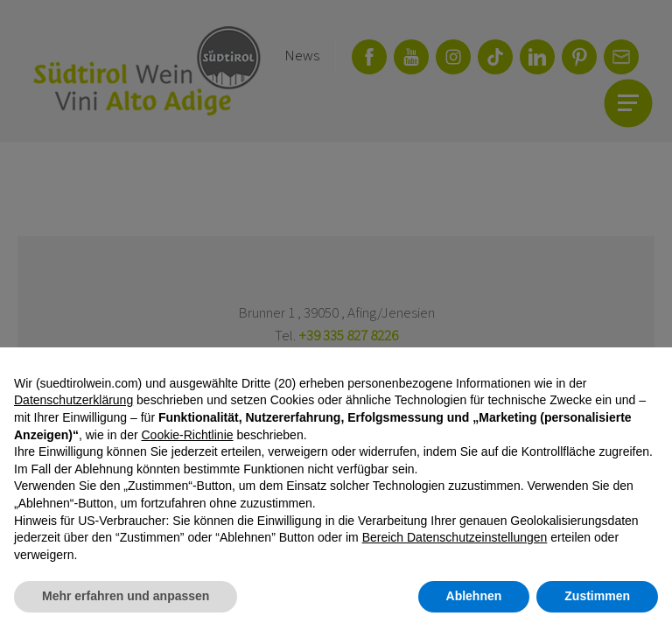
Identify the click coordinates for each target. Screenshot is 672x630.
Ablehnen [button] (474, 596)
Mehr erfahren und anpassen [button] (126, 596)
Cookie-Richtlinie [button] (187, 435)
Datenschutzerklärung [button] (73, 400)
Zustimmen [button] (597, 596)
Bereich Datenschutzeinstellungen (455, 537)
